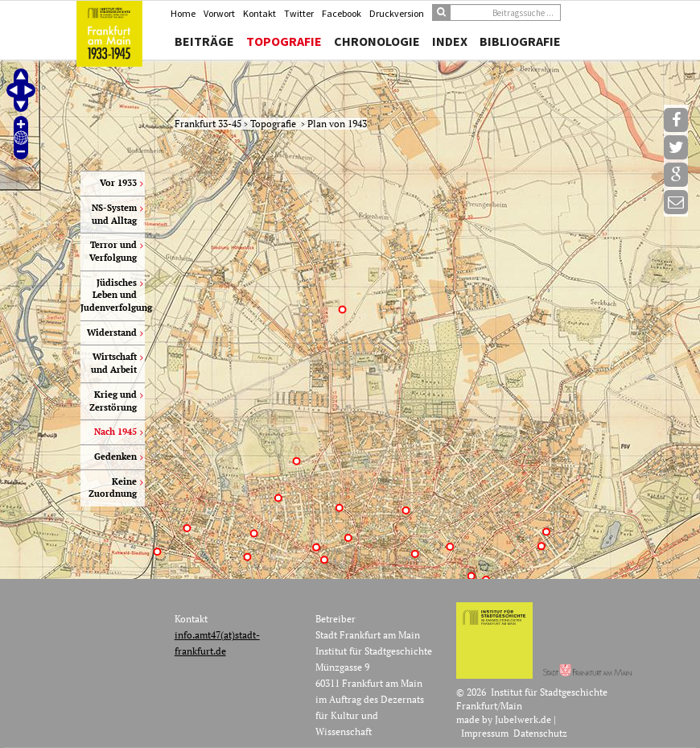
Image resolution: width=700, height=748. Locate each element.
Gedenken (115, 457)
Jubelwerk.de (523, 719)
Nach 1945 (115, 432)
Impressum (485, 733)
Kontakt (259, 13)
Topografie (284, 41)
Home (183, 13)
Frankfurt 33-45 (209, 124)
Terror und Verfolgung (113, 251)
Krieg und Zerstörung (113, 401)
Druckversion (397, 13)
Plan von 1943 (337, 124)
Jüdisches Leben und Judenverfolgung (113, 295)
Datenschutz (540, 733)
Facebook (342, 13)
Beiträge (204, 41)
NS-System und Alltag (114, 214)
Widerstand (112, 333)
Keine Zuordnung (113, 488)
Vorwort (219, 13)
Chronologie (377, 41)
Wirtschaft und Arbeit (114, 363)
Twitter (299, 13)
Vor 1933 (118, 183)
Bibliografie (520, 41)
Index (450, 41)
